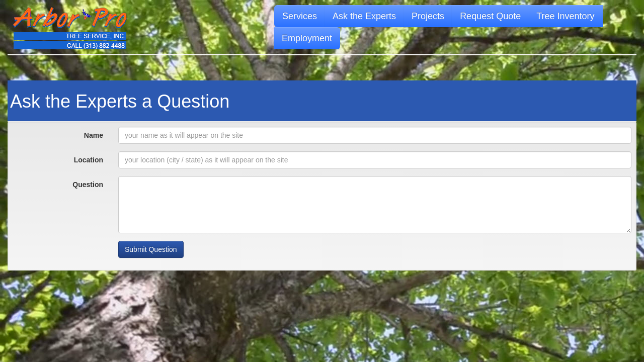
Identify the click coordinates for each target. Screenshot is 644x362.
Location (89, 160)
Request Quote (490, 16)
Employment (307, 38)
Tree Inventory (565, 16)
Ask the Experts (364, 16)
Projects (428, 16)
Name (94, 135)
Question (88, 185)
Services (300, 16)
